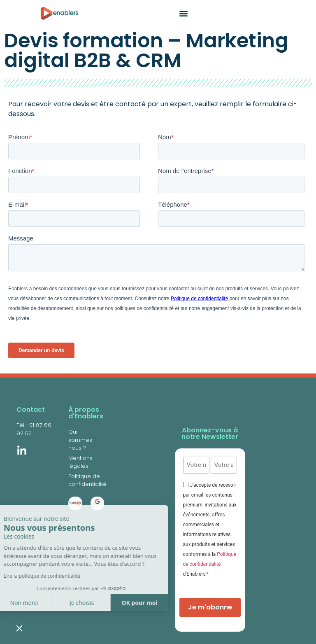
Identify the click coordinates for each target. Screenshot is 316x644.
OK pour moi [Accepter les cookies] (86, 603)
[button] (19, 628)
